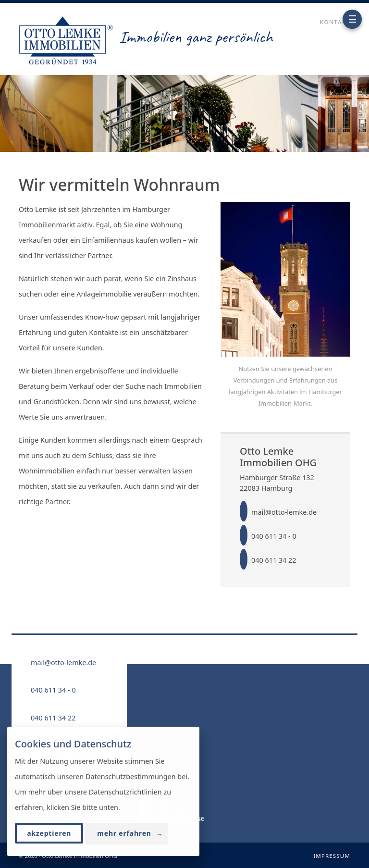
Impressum (332, 856)
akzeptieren (49, 834)
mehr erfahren (130, 834)
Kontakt (335, 22)
